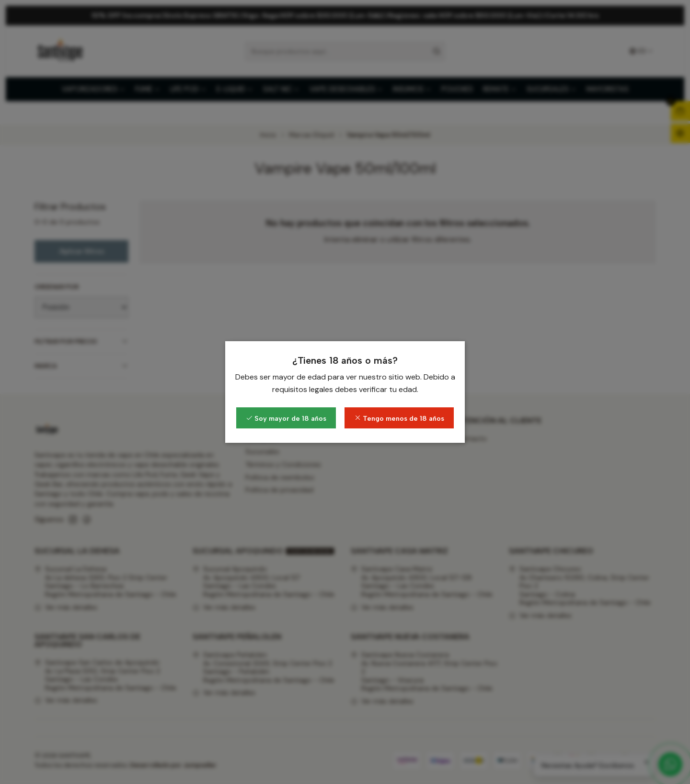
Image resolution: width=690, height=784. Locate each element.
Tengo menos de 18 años (399, 418)
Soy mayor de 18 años (286, 418)
